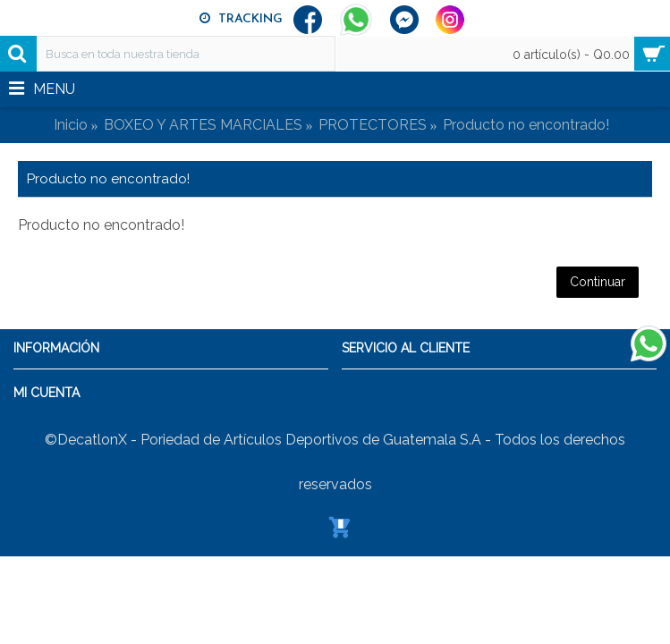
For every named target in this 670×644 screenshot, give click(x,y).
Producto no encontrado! (526, 125)
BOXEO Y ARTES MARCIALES (203, 125)
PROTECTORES (373, 125)
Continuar (598, 282)
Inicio (71, 125)
